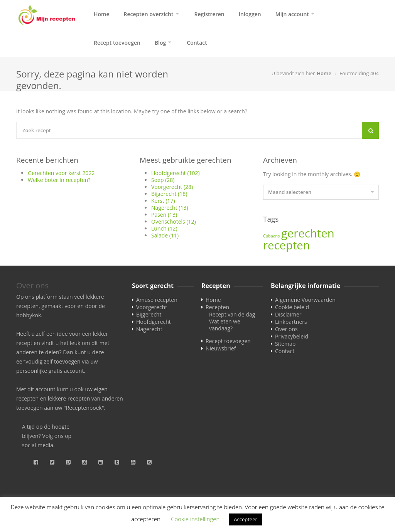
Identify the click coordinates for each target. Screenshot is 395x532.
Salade (165, 235)
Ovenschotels (174, 221)
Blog (160, 43)
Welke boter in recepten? (59, 180)
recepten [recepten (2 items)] (287, 245)
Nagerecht (170, 208)
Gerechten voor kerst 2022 (61, 173)
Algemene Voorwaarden (305, 300)
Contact (197, 43)
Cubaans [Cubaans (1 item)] (271, 236)
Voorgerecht (172, 187)
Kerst (163, 201)
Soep (163, 180)
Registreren (209, 14)
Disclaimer (288, 314)
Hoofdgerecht (176, 173)
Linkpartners (291, 322)
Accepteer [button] (245, 519)
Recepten (217, 307)
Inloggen (250, 14)
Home (102, 14)
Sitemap (285, 344)
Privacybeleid (292, 336)
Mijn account (292, 14)
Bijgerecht (169, 194)
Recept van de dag (232, 314)
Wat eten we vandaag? (225, 325)
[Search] (370, 130)
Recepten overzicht (149, 14)
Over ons (286, 329)
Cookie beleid (292, 307)
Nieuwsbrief (221, 348)
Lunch (164, 228)
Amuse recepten (157, 300)
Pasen (164, 215)
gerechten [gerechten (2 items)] (308, 233)
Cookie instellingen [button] (195, 519)
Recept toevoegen (117, 43)
